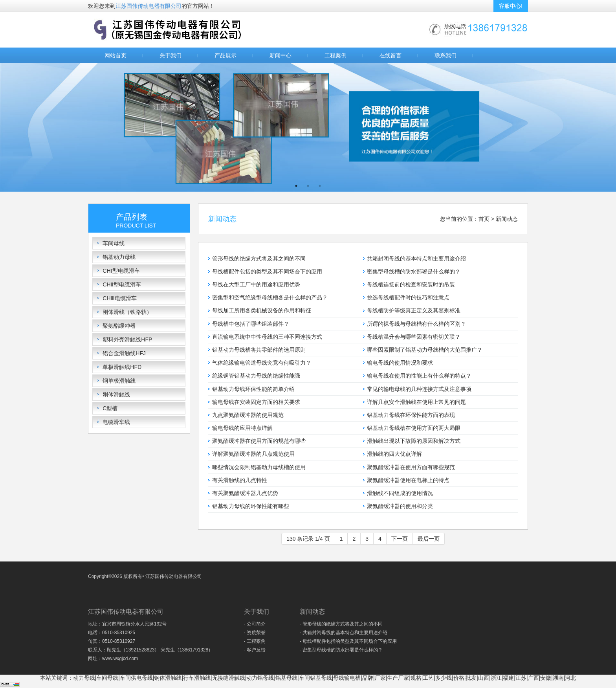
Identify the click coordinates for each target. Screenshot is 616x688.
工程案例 (335, 55)
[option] (308, 128)
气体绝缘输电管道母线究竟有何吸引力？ (262, 363)
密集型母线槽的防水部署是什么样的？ (414, 272)
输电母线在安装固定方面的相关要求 (256, 402)
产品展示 (225, 55)
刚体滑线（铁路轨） (127, 312)
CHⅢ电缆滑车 (119, 298)
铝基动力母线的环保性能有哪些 (251, 506)
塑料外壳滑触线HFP (127, 339)
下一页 (400, 539)
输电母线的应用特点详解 (242, 428)
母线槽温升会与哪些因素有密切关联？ (414, 337)
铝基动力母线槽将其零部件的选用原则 (259, 350)
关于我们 (170, 55)
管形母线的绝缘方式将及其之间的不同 (259, 259)
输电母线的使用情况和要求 (400, 363)
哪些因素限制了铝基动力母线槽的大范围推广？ (425, 350)
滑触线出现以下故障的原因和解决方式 (414, 441)
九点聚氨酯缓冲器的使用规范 (248, 415)
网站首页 (115, 55)
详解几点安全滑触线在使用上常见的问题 (416, 402)
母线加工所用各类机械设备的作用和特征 (262, 310)
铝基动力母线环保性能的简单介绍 (253, 389)
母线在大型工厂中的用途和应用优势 (256, 284)
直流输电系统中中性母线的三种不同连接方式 (267, 337)
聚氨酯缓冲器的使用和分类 (400, 506)
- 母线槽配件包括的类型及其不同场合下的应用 (348, 641)
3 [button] (320, 186)
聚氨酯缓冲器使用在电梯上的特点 (408, 480)
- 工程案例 (255, 641)
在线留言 (390, 55)
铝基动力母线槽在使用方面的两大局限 (414, 428)
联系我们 (445, 55)
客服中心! (511, 6)
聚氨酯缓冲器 (119, 326)
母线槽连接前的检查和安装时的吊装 (411, 284)
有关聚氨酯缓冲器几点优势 (245, 493)
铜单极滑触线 (119, 381)
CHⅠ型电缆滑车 (121, 271)
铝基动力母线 (119, 257)
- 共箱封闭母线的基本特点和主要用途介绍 (344, 633)
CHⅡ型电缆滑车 (122, 284)
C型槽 (110, 408)
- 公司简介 (255, 624)
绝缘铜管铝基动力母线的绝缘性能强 (256, 376)
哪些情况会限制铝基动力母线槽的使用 (259, 467)
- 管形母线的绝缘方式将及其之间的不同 (341, 624)
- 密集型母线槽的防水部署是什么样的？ (341, 650)
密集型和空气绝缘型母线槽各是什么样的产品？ (270, 297)
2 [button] (308, 186)
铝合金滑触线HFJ (124, 353)
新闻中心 (280, 55)
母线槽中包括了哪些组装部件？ (251, 324)
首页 (484, 219)
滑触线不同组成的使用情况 (400, 493)
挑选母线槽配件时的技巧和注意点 (408, 297)
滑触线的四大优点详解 (394, 454)
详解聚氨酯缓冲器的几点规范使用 (253, 454)
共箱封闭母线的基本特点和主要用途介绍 (416, 259)
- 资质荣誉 (255, 633)
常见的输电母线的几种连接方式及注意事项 (419, 389)
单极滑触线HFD (122, 367)
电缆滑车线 (116, 422)
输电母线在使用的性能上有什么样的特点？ (419, 376)
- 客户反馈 (255, 650)
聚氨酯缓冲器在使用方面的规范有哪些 (259, 441)
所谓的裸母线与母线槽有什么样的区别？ (416, 324)
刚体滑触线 (116, 394)
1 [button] (296, 186)
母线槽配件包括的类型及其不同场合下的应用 (267, 272)
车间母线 (114, 243)
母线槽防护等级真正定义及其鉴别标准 (414, 310)
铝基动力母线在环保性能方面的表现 (411, 415)
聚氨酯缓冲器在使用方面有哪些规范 (411, 467)
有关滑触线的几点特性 (240, 480)
